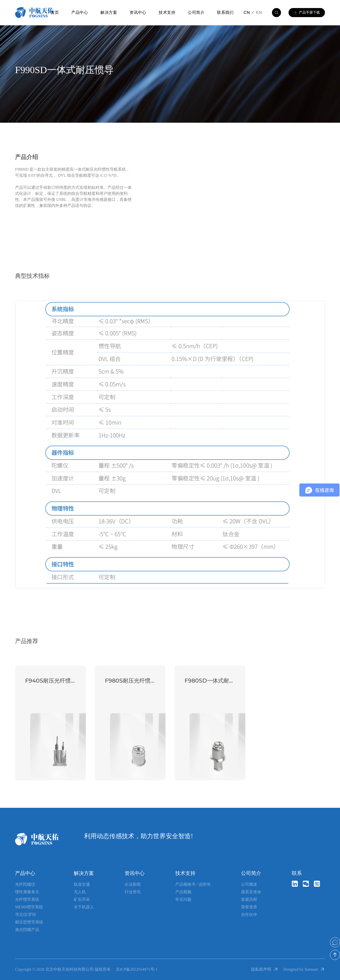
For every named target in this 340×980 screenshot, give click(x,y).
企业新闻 (133, 884)
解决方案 (109, 12)
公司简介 (196, 12)
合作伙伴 (249, 915)
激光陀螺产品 (27, 930)
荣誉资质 (249, 907)
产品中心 (80, 12)
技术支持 (167, 12)
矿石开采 (82, 899)
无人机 (80, 892)
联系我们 (225, 12)
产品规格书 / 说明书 (193, 884)
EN (259, 12)
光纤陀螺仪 (25, 884)
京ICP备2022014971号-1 (137, 969)
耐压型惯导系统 (29, 922)
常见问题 (183, 899)
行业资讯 (133, 892)
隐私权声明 (265, 969)
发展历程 (249, 899)
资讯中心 (138, 12)
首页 (55, 12)
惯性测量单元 (27, 892)
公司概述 (249, 884)
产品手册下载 (307, 13)
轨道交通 (82, 884)
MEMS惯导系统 (29, 907)
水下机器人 (84, 907)
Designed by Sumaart (304, 969)
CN (247, 12)
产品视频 (183, 892)
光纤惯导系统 (27, 899)
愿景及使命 (251, 892)
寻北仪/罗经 (26, 915)
